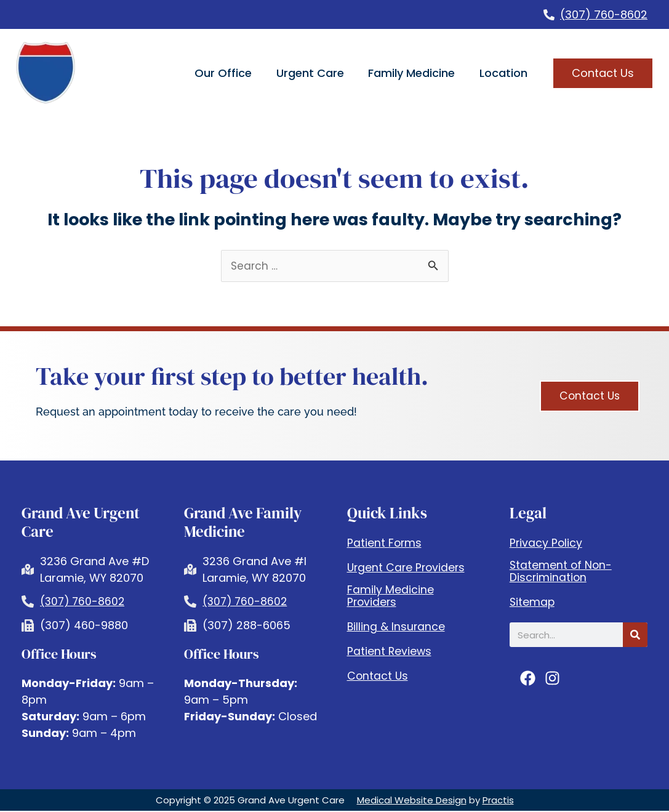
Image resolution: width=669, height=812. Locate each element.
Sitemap (533, 603)
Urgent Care (310, 73)
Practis (498, 801)
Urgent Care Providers (408, 568)
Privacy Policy (547, 544)
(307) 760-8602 (604, 14)
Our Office (223, 73)
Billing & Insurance (397, 627)
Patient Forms (385, 544)
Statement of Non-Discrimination (562, 572)
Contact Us (378, 677)
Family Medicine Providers (391, 597)
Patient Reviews (390, 652)
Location (503, 73)
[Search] (635, 635)
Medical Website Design (412, 801)
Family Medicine (411, 73)
